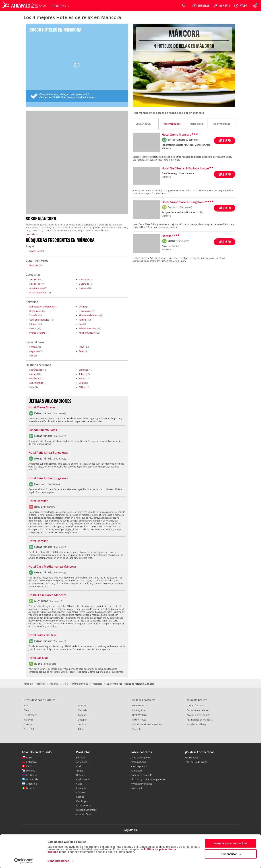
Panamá (31, 771)
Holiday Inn (139, 710)
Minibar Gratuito (87, 333)
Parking (83, 320)
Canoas (82, 715)
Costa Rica (32, 775)
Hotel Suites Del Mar (43, 635)
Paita (32, 387)
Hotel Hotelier (38, 501)
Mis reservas (192, 758)
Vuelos (80, 766)
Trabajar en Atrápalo (141, 775)
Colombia (31, 762)
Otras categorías (38, 292)
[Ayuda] (241, 6)
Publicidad (136, 771)
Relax (82, 351)
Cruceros (81, 792)
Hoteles (41, 684)
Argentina (32, 784)
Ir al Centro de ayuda (196, 762)
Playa (82, 347)
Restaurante (36, 311)
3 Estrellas (35, 284)
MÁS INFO (225, 140)
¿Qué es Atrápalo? (140, 758)
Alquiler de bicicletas (89, 315)
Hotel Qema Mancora (176, 135)
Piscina (33, 328)
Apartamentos (37, 288)
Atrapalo (28, 684)
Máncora (34, 265)
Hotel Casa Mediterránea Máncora (52, 567)
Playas (27, 710)
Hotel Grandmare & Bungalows (183, 202)
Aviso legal (136, 788)
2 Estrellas (84, 284)
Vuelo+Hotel (83, 779)
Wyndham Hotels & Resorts (147, 724)
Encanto (33, 347)
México (30, 788)
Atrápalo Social (138, 762)
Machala (82, 710)
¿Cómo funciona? (196, 705)
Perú (65, 684)
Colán (82, 383)
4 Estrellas (84, 279)
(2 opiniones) (193, 140)
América (54, 684)
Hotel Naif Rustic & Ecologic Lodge (185, 169)
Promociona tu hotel (198, 710)
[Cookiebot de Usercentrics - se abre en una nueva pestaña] (23, 861)
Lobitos (33, 374)
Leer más (31, 234)
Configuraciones (58, 861)
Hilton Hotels (139, 720)
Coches (80, 797)
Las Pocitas (35, 251)
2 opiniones (59, 459)
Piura (26, 705)
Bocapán (83, 720)
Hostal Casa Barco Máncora (47, 595)
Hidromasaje (85, 311)
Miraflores (35, 378)
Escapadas (82, 788)
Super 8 (136, 729)
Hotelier (167, 236)
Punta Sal (29, 729)
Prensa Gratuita (37, 333)
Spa (81, 324)
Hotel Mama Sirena (42, 407)
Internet (33, 324)
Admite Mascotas (88, 328)
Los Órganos (36, 370)
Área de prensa (139, 766)
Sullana (83, 378)
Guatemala (32, 779)
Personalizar (231, 854)
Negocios (34, 351)
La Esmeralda (36, 383)
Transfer (34, 315)
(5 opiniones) (183, 241)
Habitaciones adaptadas (42, 307)
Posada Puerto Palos (43, 430)
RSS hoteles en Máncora (200, 720)
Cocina (82, 307)
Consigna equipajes (39, 320)
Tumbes (82, 705)
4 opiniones (51, 507)
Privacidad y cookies (141, 784)
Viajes (79, 784)
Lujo (31, 356)
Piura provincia (80, 684)
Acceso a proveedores (198, 715)
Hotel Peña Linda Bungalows (48, 453)
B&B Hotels (138, 705)
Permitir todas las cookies (231, 843)
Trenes (80, 771)
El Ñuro (83, 387)
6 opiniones (59, 641)
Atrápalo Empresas (86, 810)
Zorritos (28, 724)
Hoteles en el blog (196, 724)
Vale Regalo (82, 801)
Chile (29, 758)
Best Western (139, 715)
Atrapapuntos (84, 805)
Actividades (82, 762)
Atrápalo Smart (84, 814)
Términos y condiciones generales (149, 779)
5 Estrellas (35, 279)
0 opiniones (59, 436)
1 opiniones (59, 413)
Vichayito (83, 370)
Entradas (81, 758)
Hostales (83, 288)
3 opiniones (59, 572)
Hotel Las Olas (38, 658)
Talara (82, 374)
